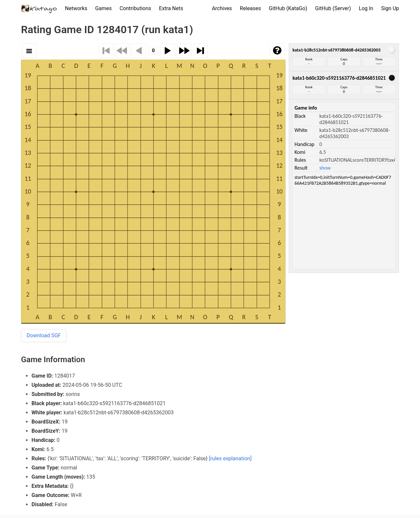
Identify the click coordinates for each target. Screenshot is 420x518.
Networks (76, 8)
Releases (250, 8)
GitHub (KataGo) (288, 8)
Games (103, 8)
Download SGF (44, 335)
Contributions (135, 8)
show (325, 168)
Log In (366, 8)
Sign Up (390, 8)
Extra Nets (171, 8)
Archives (222, 8)
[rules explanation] (230, 458)
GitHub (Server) (333, 8)
